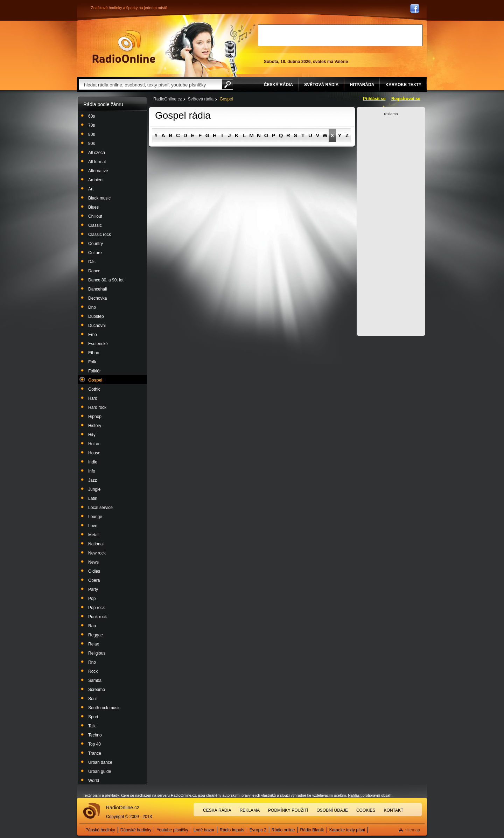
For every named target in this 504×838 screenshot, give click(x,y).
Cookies (366, 810)
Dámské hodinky (136, 830)
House (94, 453)
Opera (94, 580)
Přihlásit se (374, 99)
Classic (95, 225)
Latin (93, 498)
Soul (92, 699)
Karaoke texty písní (347, 830)
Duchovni (97, 326)
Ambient (96, 180)
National (96, 544)
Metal (93, 535)
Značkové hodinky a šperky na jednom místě (129, 8)
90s (92, 144)
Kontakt (394, 810)
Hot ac (94, 444)
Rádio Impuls (232, 830)
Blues (93, 207)
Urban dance (100, 762)
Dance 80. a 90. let (106, 280)
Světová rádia (201, 99)
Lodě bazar (204, 830)
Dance (94, 271)
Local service (100, 508)
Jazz (93, 480)
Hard (93, 398)
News (93, 562)
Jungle (94, 489)
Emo (93, 335)
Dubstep (96, 316)
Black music (99, 198)
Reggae (96, 635)
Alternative (98, 171)
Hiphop (95, 417)
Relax (94, 644)
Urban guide (100, 771)
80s (92, 134)
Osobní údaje (332, 810)
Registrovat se (406, 99)
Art (91, 189)
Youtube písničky (172, 830)
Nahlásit (355, 795)
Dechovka (97, 298)
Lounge (95, 517)
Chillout (95, 216)
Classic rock (100, 235)
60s (92, 116)
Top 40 (94, 744)
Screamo (97, 690)
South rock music (104, 708)
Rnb (92, 662)
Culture (95, 253)
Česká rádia (217, 810)
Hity (92, 435)
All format (97, 162)
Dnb (92, 307)
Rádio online (283, 830)
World (94, 781)
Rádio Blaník (312, 830)
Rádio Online (124, 47)
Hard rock (97, 407)
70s (92, 125)
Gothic (94, 389)
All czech (97, 153)
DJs (92, 262)
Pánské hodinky (100, 830)
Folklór (94, 371)
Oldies (94, 571)
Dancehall (97, 289)
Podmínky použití (288, 810)
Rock (93, 671)
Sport (93, 717)
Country (96, 244)
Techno (95, 735)
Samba (95, 680)
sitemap (413, 830)
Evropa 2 (258, 830)
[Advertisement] (340, 35)
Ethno (94, 353)
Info (92, 471)
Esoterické (98, 344)
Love (93, 526)
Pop (92, 599)
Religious (97, 653)
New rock (97, 553)
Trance (95, 753)
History (95, 426)
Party (93, 589)
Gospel (95, 380)
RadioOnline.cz (167, 99)
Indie (93, 462)
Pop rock (96, 608)
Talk (92, 726)
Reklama (250, 810)
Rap (92, 626)
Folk (92, 362)
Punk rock (97, 617)
